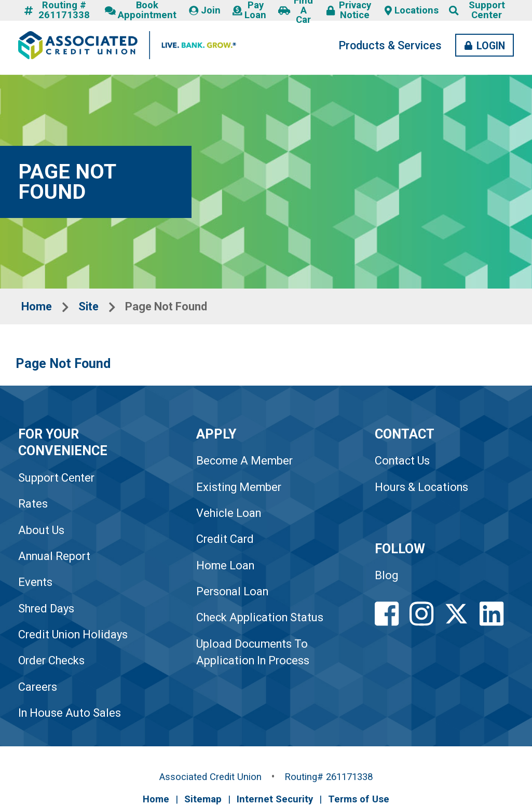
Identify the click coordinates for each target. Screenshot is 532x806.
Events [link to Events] (35, 582)
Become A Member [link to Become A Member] (244, 461)
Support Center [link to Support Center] (56, 478)
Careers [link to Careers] (38, 687)
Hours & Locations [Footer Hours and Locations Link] (421, 487)
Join (205, 10)
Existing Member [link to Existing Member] (239, 487)
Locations (412, 10)
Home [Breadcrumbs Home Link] (37, 306)
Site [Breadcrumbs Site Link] (88, 306)
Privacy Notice (349, 10)
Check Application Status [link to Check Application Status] (260, 617)
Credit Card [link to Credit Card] (225, 539)
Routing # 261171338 (57, 10)
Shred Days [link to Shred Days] (46, 609)
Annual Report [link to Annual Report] (54, 556)
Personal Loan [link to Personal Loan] (232, 591)
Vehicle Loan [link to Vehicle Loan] (229, 513)
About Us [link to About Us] (41, 530)
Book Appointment (141, 10)
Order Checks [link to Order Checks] (51, 660)
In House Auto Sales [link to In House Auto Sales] (70, 713)
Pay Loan (249, 10)
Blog (386, 575)
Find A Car (296, 10)
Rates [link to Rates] (33, 504)
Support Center (487, 10)
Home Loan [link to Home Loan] (225, 565)
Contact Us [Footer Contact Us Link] (402, 461)
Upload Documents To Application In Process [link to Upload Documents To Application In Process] (253, 652)
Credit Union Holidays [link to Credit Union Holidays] (73, 634)
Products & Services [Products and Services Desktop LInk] (390, 45)
